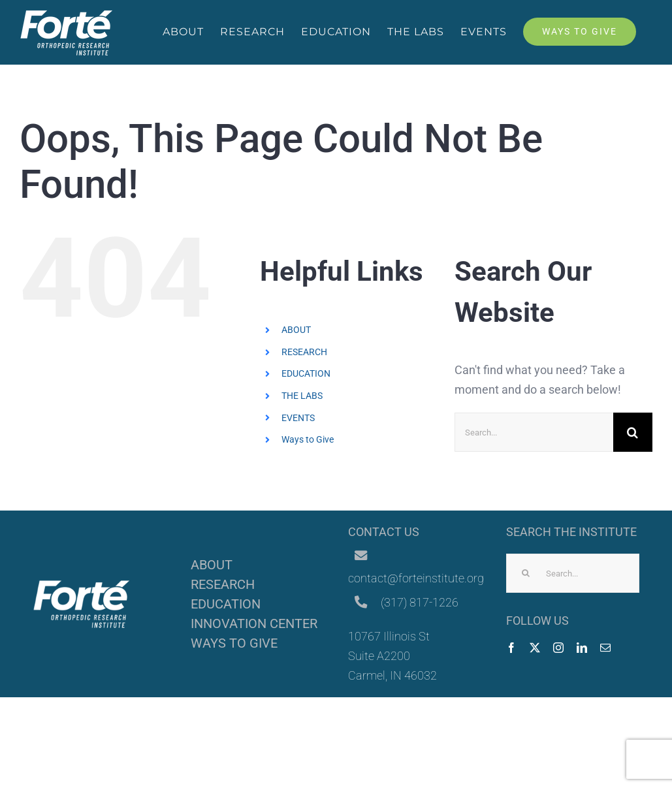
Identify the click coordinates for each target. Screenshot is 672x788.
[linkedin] (582, 648)
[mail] (605, 648)
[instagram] (558, 648)
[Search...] (534, 432)
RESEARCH (304, 352)
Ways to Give (308, 439)
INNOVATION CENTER (254, 623)
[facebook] (511, 648)
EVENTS (298, 418)
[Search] (633, 432)
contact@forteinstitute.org (416, 578)
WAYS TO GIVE (234, 643)
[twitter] (535, 648)
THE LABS (302, 396)
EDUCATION (306, 373)
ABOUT (296, 330)
